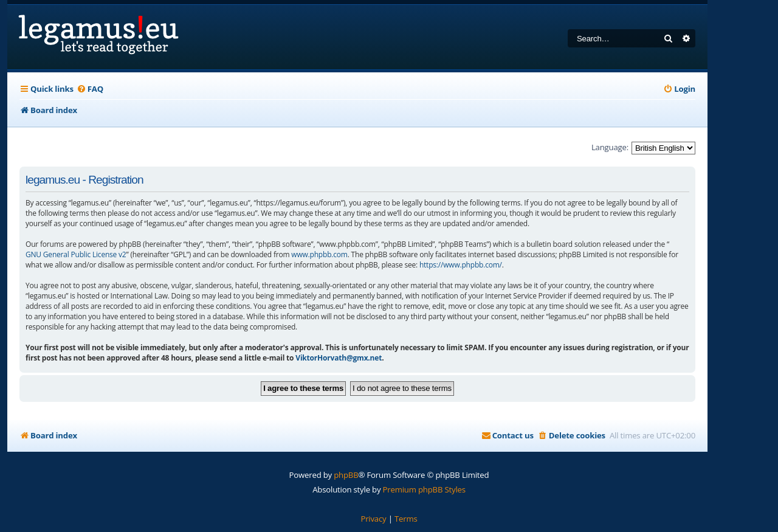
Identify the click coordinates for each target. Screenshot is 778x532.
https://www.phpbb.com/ (461, 265)
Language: (610, 147)
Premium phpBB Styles (424, 489)
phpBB (346, 475)
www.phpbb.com (319, 254)
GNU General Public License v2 (76, 254)
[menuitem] (90, 89)
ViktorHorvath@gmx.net (339, 358)
